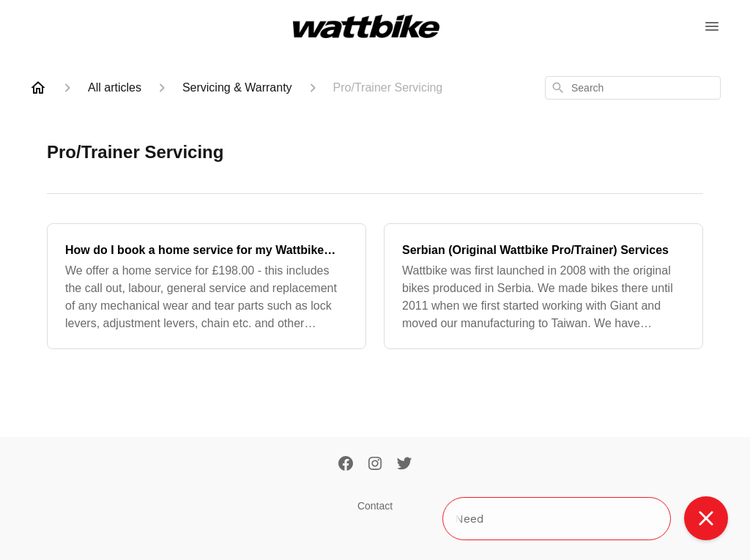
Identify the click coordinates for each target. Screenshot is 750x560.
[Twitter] (404, 465)
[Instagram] (375, 465)
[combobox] (633, 88)
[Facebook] (346, 465)
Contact (375, 506)
